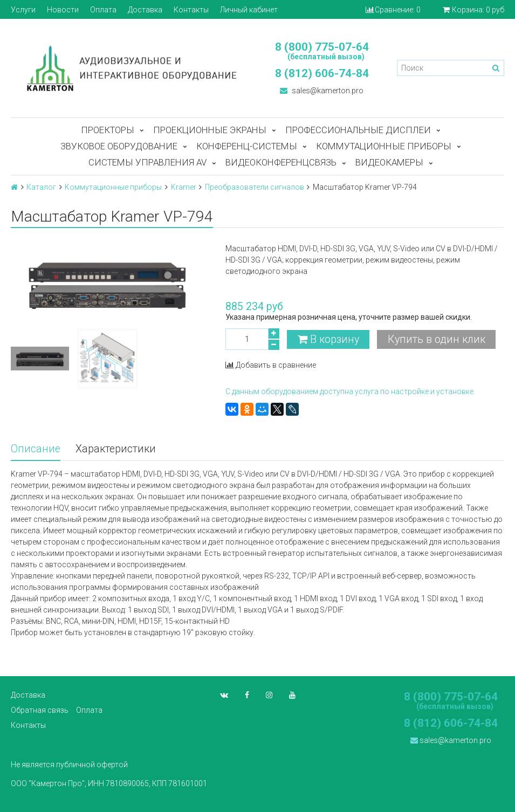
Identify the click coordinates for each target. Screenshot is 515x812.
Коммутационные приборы (384, 146)
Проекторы (108, 130)
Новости (63, 10)
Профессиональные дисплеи (358, 130)
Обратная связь (40, 710)
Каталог (41, 187)
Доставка (145, 10)
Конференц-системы (247, 146)
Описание (36, 449)
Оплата (103, 10)
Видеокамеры (389, 162)
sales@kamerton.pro (322, 91)
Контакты (191, 10)
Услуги (23, 10)
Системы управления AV (147, 162)
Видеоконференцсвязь (281, 162)
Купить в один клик (437, 339)
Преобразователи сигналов (255, 187)
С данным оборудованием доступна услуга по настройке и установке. (350, 391)
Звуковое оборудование (119, 146)
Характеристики (116, 449)
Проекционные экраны (210, 130)
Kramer (184, 187)
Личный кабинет (249, 10)
